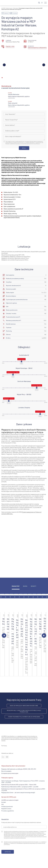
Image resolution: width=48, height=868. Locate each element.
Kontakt (4, 802)
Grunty (34, 586)
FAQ (3, 804)
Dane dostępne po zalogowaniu (37, 47)
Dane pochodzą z (6, 512)
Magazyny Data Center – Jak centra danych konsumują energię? (18, 793)
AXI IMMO (3, 8)
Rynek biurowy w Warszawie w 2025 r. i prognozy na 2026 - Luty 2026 (20, 787)
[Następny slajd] (44, 636)
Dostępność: (31, 46)
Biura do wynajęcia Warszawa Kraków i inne (24, 706)
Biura (25, 586)
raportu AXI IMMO (17, 512)
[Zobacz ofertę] (2, 603)
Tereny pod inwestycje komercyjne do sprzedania (24, 717)
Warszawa (16, 8)
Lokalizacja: (8, 40)
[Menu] (45, 3)
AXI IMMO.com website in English (10, 800)
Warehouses (9, 8)
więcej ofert (24, 682)
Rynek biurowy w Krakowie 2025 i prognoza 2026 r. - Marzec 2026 (19, 785)
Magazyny (16, 586)
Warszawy (14, 480)
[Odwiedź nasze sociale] (3, 757)
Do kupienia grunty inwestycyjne (10, 773)
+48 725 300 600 (11, 98)
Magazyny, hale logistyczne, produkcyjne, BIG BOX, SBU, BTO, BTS (19, 769)
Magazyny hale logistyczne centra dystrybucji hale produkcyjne (24, 711)
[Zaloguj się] (42, 3)
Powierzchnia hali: (32, 40)
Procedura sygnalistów (8, 811)
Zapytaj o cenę (10, 46)
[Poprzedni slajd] (4, 636)
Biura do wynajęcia (6, 771)
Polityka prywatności (7, 806)
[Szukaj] (39, 3)
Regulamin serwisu (6, 809)
